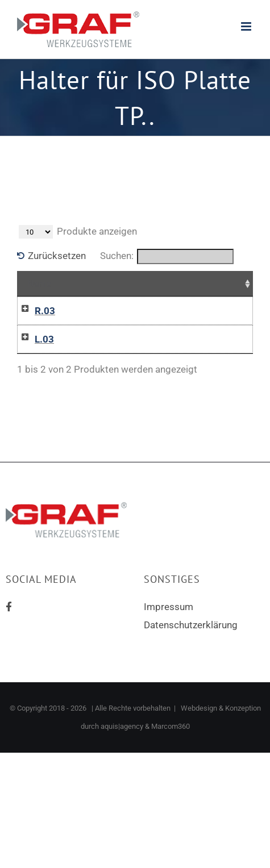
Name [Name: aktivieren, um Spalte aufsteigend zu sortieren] (39, 283)
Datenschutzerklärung (191, 625)
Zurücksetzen (57, 256)
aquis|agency (122, 726)
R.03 (45, 311)
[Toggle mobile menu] (247, 26)
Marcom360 (171, 726)
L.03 (44, 339)
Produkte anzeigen (78, 232)
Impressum (169, 607)
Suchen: (167, 256)
